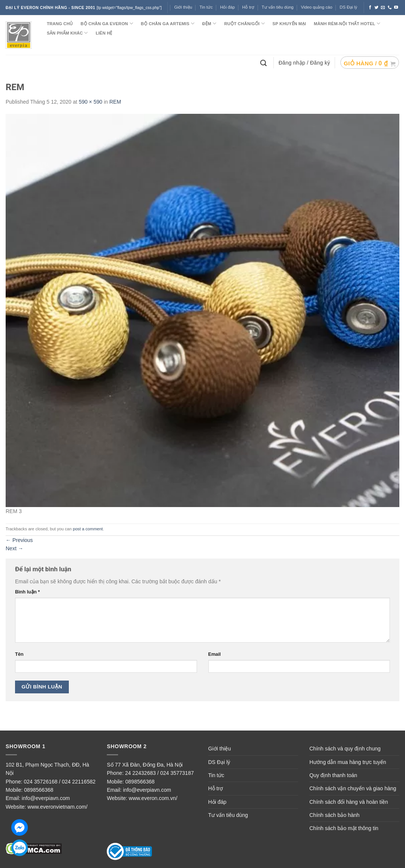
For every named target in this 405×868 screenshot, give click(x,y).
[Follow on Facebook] (370, 8)
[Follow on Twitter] (377, 8)
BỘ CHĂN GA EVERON (107, 23)
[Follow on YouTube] (396, 8)
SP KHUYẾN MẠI (289, 24)
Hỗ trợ (248, 7)
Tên (19, 654)
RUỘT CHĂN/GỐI (244, 23)
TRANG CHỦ (60, 24)
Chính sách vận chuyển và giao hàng (353, 788)
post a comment (88, 529)
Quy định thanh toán (333, 775)
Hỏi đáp (227, 7)
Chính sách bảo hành (334, 815)
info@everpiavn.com (46, 798)
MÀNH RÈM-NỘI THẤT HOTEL (347, 23)
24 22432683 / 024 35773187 (160, 773)
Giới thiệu (220, 749)
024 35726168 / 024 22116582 (60, 782)
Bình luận (27, 592)
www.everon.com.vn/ (153, 798)
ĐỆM (209, 23)
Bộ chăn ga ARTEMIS (168, 23)
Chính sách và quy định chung (345, 749)
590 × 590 (90, 102)
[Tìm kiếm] (264, 62)
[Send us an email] (383, 8)
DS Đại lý (348, 7)
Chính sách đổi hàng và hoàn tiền (349, 802)
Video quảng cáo (317, 7)
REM (115, 102)
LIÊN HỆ (104, 33)
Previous (19, 540)
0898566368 (39, 790)
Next (14, 548)
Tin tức (206, 7)
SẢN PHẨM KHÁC (67, 33)
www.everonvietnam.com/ (58, 807)
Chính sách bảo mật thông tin (344, 828)
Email (215, 654)
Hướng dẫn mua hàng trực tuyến (348, 762)
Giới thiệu (183, 7)
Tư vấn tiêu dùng (278, 7)
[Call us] (390, 8)
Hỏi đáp (217, 802)
